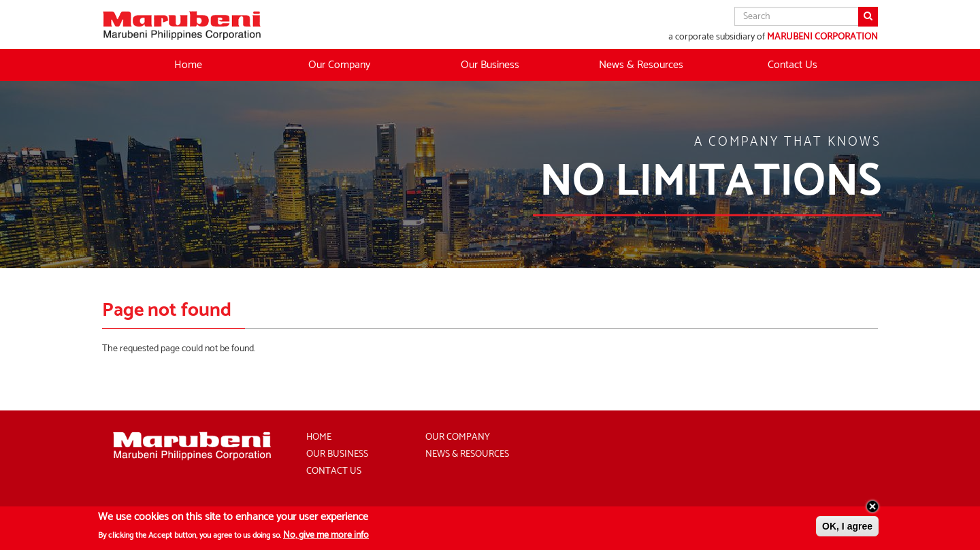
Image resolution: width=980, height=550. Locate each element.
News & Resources (641, 65)
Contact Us (793, 65)
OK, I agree (847, 529)
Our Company (458, 437)
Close (872, 509)
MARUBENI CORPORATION (822, 37)
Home (188, 65)
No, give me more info (326, 538)
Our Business (337, 454)
